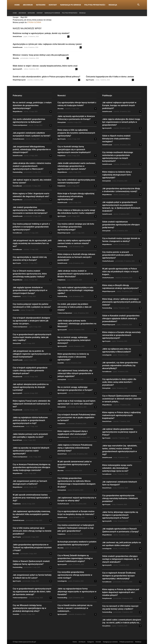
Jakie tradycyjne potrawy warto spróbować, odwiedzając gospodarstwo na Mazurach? (77, 324)
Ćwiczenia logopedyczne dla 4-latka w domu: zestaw (110, 77)
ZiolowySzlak (62, 379)
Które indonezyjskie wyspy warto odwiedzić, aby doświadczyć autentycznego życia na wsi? (117, 468)
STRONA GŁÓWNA (34, 22)
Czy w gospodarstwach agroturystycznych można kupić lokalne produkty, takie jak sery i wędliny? (32, 337)
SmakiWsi (16, 310)
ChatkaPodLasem (18, 139)
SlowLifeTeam (17, 36)
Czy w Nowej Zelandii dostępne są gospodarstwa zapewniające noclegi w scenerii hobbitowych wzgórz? (75, 558)
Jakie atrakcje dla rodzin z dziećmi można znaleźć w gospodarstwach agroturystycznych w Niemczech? (32, 166)
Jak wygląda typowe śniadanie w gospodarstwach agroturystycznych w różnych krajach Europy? (30, 290)
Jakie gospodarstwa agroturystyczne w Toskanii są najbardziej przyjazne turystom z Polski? (32, 547)
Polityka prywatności (95, 5)
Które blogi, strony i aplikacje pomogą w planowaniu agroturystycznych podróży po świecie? (122, 302)
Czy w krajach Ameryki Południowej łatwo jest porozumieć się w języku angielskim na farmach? (77, 417)
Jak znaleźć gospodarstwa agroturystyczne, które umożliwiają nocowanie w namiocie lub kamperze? (30, 210)
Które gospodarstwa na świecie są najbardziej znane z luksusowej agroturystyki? (73, 357)
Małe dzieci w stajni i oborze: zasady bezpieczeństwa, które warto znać (45, 66)
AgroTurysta (90, 80)
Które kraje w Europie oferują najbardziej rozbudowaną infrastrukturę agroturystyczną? (76, 196)
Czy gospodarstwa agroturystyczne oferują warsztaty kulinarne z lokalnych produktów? (120, 498)
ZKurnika (16, 58)
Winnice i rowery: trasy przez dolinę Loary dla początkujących (41, 55)
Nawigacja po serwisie (71, 5)
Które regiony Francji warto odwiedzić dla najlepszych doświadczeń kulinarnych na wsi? (32, 404)
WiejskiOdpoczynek (19, 80)
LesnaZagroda (62, 581)
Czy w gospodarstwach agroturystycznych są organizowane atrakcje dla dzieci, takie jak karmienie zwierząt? (32, 592)
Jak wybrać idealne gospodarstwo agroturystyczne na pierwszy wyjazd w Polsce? (120, 432)
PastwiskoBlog (18, 172)
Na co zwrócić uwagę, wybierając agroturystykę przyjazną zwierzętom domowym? (74, 340)
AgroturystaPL (18, 69)
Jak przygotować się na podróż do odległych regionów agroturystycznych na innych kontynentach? (32, 354)
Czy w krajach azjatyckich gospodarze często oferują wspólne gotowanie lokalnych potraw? (30, 370)
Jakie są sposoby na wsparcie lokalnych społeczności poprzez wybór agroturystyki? (31, 451)
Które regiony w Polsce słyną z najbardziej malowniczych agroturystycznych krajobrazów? (121, 415)
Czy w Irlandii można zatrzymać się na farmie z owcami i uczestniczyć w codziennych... (75, 608)
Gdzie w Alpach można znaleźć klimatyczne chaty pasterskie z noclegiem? (116, 139)
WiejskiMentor (18, 111)
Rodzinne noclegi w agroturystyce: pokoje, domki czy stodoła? (41, 33)
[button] (138, 5)
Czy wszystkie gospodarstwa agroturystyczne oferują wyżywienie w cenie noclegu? (75, 575)
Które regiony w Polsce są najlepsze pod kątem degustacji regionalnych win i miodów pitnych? (121, 592)
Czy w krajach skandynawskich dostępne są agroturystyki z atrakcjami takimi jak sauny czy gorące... (31, 321)
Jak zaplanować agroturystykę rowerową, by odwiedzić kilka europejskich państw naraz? (32, 514)
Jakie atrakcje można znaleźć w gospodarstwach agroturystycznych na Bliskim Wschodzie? (75, 274)
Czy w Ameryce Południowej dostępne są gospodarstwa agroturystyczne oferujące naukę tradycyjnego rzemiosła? (32, 467)
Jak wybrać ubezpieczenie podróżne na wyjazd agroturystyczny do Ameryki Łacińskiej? (31, 387)
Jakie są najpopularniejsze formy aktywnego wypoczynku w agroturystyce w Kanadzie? (77, 592)
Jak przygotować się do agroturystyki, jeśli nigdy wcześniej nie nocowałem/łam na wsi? (32, 243)
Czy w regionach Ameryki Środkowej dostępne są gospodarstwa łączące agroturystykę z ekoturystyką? (119, 576)
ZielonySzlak (17, 343)
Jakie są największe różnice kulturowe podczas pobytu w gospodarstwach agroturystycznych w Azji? (30, 420)
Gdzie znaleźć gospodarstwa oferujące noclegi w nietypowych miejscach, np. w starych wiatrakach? (120, 559)
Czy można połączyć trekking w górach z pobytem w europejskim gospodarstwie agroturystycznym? (31, 227)
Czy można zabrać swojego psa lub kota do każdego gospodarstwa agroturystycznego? (76, 227)
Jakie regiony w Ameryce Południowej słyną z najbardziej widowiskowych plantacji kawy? (75, 448)
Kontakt (53, 5)
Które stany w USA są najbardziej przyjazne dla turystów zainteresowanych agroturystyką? (76, 133)
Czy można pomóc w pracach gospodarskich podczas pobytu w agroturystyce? (118, 255)
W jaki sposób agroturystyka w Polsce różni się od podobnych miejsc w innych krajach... (120, 271)
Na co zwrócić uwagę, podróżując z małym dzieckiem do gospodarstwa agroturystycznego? (32, 105)
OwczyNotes (106, 626)
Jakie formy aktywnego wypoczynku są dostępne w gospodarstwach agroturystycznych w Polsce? (120, 515)
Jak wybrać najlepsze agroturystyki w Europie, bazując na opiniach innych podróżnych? (119, 105)
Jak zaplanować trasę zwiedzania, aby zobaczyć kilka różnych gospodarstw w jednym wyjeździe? (75, 373)
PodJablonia (17, 296)
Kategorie (41, 5)
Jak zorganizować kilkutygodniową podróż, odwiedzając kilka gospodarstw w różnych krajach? (32, 149)
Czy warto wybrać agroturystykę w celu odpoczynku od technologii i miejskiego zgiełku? (76, 290)
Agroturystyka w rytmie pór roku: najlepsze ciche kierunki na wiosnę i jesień (47, 44)
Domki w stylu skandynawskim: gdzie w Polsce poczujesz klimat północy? (46, 77)
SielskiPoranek (18, 47)
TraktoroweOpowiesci (20, 125)
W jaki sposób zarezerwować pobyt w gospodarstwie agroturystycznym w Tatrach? (75, 464)
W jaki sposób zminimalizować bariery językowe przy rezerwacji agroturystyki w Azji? (31, 498)
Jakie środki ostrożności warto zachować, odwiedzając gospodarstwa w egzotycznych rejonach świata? (77, 166)
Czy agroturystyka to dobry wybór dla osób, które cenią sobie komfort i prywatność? (119, 382)
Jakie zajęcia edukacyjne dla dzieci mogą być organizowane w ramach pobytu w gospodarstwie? (121, 122)
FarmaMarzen (17, 186)
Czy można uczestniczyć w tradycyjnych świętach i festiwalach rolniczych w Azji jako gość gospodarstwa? (76, 528)
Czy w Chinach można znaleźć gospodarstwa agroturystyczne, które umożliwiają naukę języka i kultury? (30, 274)
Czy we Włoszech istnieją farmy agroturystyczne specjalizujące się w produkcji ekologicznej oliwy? (29, 608)
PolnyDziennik (18, 377)
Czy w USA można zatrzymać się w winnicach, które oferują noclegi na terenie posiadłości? (32, 531)
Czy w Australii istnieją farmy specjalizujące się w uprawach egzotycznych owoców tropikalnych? (74, 149)
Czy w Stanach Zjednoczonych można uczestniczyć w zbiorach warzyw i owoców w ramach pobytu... (122, 399)
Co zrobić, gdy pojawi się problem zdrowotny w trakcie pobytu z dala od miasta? (74, 307)
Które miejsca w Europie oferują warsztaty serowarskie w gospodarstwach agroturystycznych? (121, 335)
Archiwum (28, 5)
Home (17, 5)
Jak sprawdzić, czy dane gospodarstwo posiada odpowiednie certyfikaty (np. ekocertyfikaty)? (120, 365)
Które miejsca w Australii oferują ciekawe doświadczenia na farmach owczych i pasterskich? (76, 257)
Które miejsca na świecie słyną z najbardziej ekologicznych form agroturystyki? (117, 175)
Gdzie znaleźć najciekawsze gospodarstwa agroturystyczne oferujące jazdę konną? (121, 225)
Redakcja (113, 5)
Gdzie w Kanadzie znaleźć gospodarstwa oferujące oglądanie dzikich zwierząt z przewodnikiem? (121, 318)
